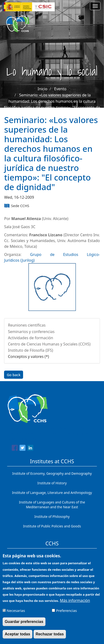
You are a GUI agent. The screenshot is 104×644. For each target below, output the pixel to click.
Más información (75, 604)
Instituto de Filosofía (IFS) (30, 350)
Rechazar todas (50, 637)
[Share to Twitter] (22, 449)
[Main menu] (95, 6)
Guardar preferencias (24, 625)
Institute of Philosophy (52, 517)
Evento (60, 89)
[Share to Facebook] (15, 449)
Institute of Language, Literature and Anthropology (52, 493)
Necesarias (16, 614)
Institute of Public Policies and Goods (52, 526)
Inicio (42, 89)
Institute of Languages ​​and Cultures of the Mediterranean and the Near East (52, 505)
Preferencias (67, 614)
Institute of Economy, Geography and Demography (52, 473)
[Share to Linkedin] (30, 449)
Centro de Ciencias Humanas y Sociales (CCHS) (49, 344)
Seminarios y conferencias (31, 332)
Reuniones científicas (27, 325)
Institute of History (52, 483)
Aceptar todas (17, 637)
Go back (14, 375)
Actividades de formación (30, 338)
